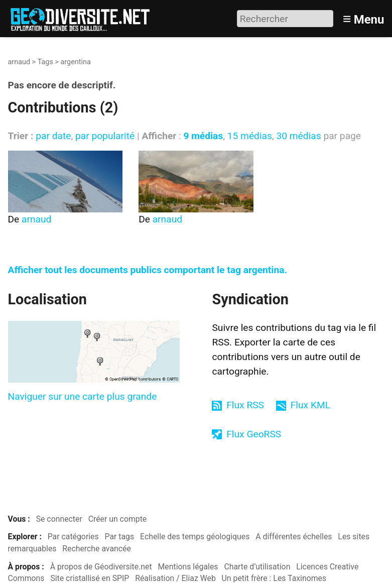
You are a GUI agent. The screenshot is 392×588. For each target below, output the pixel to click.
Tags (45, 62)
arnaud (19, 62)
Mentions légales (188, 567)
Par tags (120, 537)
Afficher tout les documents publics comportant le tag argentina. (148, 270)
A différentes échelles (294, 537)
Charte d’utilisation (257, 567)
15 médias (250, 136)
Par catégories (73, 537)
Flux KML (310, 405)
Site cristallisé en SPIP (90, 578)
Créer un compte (118, 519)
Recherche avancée (97, 549)
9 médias (203, 136)
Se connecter (59, 519)
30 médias (298, 136)
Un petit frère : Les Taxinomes (274, 578)
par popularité (105, 136)
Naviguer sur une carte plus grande (83, 396)
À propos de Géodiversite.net (101, 567)
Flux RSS (245, 405)
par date (53, 136)
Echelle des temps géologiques (195, 537)
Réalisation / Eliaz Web (175, 578)
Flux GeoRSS (254, 434)
